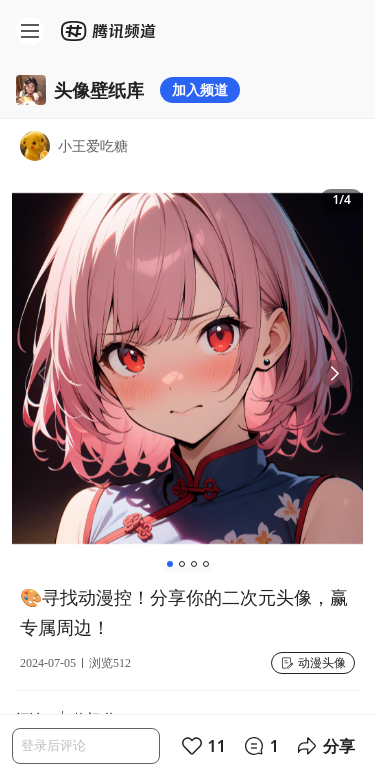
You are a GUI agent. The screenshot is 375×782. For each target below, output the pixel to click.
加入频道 (200, 89)
